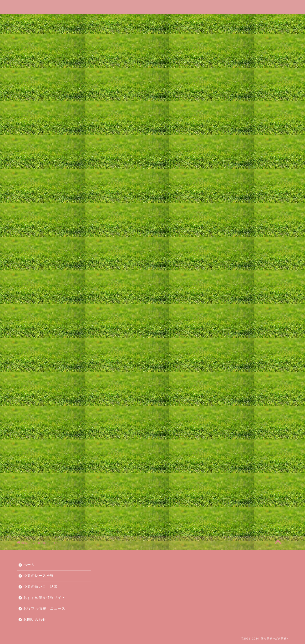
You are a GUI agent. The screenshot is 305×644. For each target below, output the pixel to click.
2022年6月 (221, 422)
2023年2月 (221, 382)
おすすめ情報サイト (229, 496)
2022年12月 (223, 392)
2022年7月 (221, 417)
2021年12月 (223, 452)
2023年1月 (221, 387)
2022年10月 (223, 402)
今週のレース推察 (70, 20)
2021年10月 (223, 462)
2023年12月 (223, 332)
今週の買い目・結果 (114, 20)
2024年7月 (221, 297)
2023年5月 (221, 367)
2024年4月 (221, 312)
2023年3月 (221, 377)
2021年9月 (221, 467)
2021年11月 (223, 457)
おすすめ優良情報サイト (164, 20)
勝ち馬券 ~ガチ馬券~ (152, 7)
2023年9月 (221, 347)
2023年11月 (223, 337)
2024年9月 (221, 287)
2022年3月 (221, 437)
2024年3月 (221, 317)
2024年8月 (221, 292)
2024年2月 (221, 322)
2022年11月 (223, 397)
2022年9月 (221, 407)
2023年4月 (221, 372)
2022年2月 (221, 442)
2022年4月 (221, 432)
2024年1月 (221, 327)
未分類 (218, 516)
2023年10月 (223, 342)
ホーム (37, 20)
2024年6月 (221, 302)
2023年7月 (221, 357)
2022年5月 (221, 427)
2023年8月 (221, 352)
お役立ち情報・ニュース (218, 20)
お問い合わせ (262, 20)
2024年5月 (221, 307)
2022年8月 (221, 412)
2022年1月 (221, 447)
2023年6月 (221, 362)
